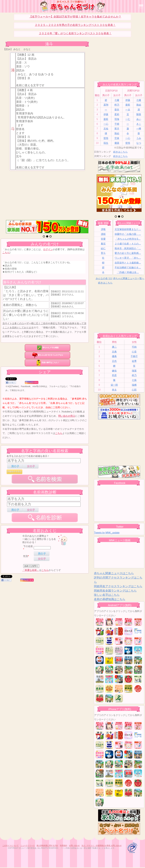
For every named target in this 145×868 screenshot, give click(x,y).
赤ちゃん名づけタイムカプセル (47, 355)
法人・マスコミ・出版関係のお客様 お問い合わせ (101, 846)
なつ (139, 143)
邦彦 (114, 375)
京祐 (106, 129)
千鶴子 (134, 356)
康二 (114, 347)
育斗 (103, 253)
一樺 (139, 129)
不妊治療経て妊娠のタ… (128, 267)
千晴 (117, 124)
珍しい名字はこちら (107, 595)
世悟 (106, 138)
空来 (117, 138)
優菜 (117, 143)
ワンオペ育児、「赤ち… (128, 258)
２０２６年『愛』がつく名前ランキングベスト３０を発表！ (75, 33)
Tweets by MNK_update (107, 533)
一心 (106, 124)
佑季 (134, 361)
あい (139, 119)
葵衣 (117, 110)
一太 (128, 110)
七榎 (117, 100)
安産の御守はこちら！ (47, 363)
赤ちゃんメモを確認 (47, 348)
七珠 (134, 380)
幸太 (114, 390)
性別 (26, 556)
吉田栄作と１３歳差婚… (128, 263)
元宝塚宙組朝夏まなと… (128, 229)
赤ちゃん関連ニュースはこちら (114, 573)
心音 (134, 352)
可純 (134, 347)
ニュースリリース (28, 846)
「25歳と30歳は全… (128, 272)
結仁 (103, 248)
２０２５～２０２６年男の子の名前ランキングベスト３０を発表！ (75, 25)
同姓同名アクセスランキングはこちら (118, 586)
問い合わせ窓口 (67, 416)
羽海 (117, 119)
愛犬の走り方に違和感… (128, 253)
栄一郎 (114, 385)
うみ (139, 138)
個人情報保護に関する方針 (47, 846)
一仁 (128, 119)
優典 (114, 356)
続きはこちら (120, 152)
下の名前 (28, 546)
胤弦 (103, 244)
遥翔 (106, 105)
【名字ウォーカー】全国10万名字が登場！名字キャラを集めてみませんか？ (75, 17)
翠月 (117, 129)
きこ (139, 124)
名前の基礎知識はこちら (110, 599)
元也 (114, 361)
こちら (6, 253)
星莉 (117, 114)
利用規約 (64, 846)
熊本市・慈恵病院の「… (128, 248)
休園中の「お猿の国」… (128, 234)
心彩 (134, 390)
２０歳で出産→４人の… (128, 244)
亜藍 (128, 105)
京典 (114, 352)
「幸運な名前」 (31, 570)
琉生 (106, 143)
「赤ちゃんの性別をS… (128, 239)
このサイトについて (10, 846)
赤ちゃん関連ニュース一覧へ (129, 278)
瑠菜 (134, 371)
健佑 (114, 371)
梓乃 (117, 105)
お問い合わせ (74, 846)
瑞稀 (134, 385)
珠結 (139, 105)
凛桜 (103, 234)
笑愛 (103, 239)
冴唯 (103, 229)
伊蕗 (128, 100)
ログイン (48, 249)
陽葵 (139, 114)
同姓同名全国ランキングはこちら (115, 591)
